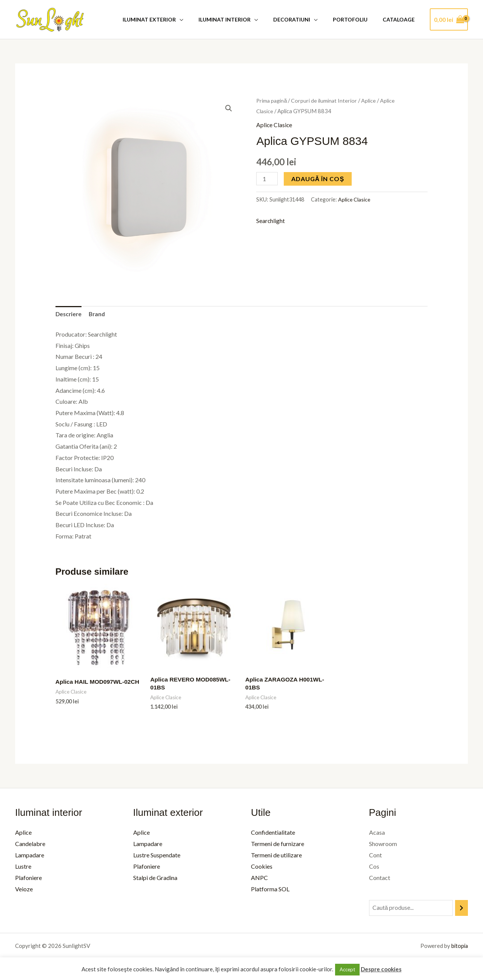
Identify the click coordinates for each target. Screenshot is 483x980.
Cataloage (401, 19)
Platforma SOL (270, 890)
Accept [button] (347, 969)
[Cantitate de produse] (267, 178)
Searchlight (271, 221)
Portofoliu (357, 19)
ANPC (259, 878)
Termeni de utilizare (276, 856)
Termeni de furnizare (278, 845)
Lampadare (30, 856)
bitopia (459, 947)
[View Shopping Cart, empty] (449, 20)
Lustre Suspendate (157, 856)
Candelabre (30, 845)
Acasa (377, 834)
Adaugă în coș (318, 178)
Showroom (383, 845)
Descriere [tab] (69, 315)
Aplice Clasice (275, 125)
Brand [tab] (99, 315)
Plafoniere (28, 878)
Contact (380, 878)
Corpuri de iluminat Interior (326, 100)
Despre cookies (381, 969)
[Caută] (461, 909)
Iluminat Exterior (170, 19)
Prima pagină (272, 100)
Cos (374, 867)
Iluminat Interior (240, 19)
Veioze (24, 890)
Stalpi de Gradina (155, 878)
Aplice (370, 100)
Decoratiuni (303, 19)
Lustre (23, 867)
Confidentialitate (273, 834)
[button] (229, 108)
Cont (375, 856)
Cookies (262, 867)
